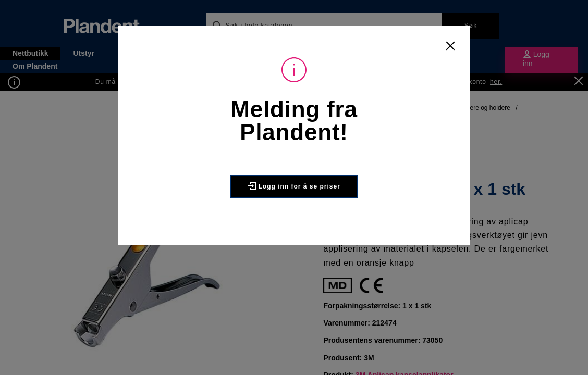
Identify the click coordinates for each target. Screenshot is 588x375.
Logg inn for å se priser (294, 186)
